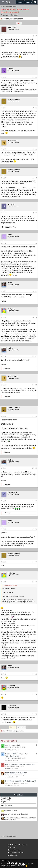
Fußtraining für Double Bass (16, 773)
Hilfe (32, 864)
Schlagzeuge (21, 775)
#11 (36, 385)
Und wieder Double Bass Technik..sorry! (21, 781)
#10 (36, 357)
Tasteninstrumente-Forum (16, 853)
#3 (36, 108)
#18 (36, 674)
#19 (36, 694)
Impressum (5, 866)
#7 (36, 243)
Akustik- (11, 845)
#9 (36, 317)
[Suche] (35, 2)
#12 (36, 416)
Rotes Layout (6, 861)
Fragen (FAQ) (6, 800)
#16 (36, 562)
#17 (36, 582)
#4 (36, 149)
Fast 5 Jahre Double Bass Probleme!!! (20, 764)
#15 (36, 529)
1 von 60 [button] (13, 727)
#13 (36, 468)
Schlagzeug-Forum (14, 850)
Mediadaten (13, 866)
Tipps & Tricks (6, 798)
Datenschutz (26, 864)
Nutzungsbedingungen (14, 864)
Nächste (21, 727)
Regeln (4, 802)
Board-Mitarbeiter (7, 805)
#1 (36, 36)
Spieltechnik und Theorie (19, 747)
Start (23, 866)
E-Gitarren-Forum (21, 845)
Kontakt (4, 864)
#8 (36, 291)
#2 (36, 77)
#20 (36, 714)
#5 (36, 178)
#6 (36, 213)
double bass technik (13, 745)
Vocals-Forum (13, 855)
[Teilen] (34, 36)
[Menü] (3, 2)
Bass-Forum (12, 847)
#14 (36, 501)
